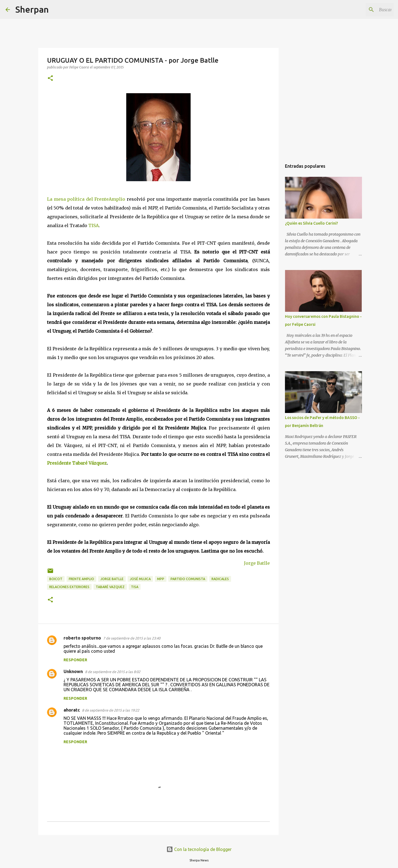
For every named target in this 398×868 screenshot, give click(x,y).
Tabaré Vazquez (110, 587)
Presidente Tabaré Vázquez (77, 463)
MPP (161, 579)
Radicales (220, 579)
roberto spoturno (82, 638)
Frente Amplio (81, 579)
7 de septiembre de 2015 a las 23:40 (132, 638)
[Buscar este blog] (365, 10)
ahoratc (72, 710)
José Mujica (140, 579)
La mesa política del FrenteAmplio (86, 199)
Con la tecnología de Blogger (199, 849)
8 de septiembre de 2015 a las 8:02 (113, 672)
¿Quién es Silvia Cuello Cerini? (311, 223)
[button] (50, 78)
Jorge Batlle (257, 563)
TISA (94, 225)
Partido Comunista (188, 579)
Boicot (56, 579)
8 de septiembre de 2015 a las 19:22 (111, 710)
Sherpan (32, 9)
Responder (75, 660)
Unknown (73, 671)
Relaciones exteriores (69, 587)
